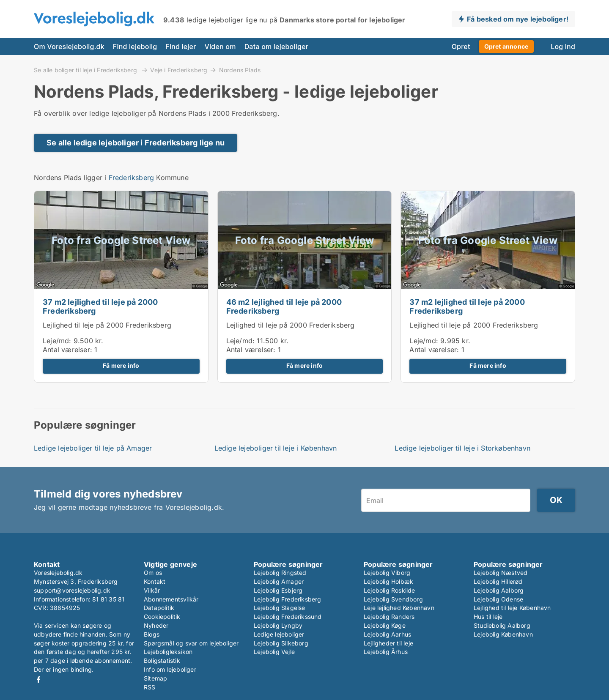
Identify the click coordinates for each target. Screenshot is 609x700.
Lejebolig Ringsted (280, 573)
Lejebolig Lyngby (278, 625)
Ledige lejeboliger (279, 634)
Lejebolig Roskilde (390, 590)
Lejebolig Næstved (501, 573)
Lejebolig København (503, 634)
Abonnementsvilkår (171, 599)
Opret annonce (506, 46)
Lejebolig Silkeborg (281, 643)
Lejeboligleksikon (168, 652)
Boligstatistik (162, 660)
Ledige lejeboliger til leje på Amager (93, 448)
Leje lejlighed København (399, 608)
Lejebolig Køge (385, 625)
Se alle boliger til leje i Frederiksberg (86, 70)
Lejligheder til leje (388, 643)
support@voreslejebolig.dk (72, 590)
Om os (153, 573)
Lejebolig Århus (386, 652)
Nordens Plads (240, 70)
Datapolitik (159, 608)
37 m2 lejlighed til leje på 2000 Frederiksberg (100, 306)
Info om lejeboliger (170, 669)
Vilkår (152, 590)
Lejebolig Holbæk (388, 581)
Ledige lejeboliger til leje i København (276, 448)
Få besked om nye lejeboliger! (518, 19)
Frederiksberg (132, 178)
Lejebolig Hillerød (498, 581)
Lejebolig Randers (389, 617)
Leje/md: (58, 341)
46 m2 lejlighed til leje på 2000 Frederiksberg (284, 306)
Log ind (563, 46)
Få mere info (121, 366)
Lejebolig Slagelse (280, 608)
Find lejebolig (135, 46)
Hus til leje (488, 617)
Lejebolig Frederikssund (288, 617)
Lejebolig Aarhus (387, 634)
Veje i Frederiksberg (179, 70)
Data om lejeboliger (276, 46)
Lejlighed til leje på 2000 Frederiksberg (107, 325)
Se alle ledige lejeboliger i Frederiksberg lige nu (136, 143)
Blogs (152, 634)
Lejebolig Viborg (387, 573)
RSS (150, 687)
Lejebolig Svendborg (393, 599)
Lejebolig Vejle (274, 652)
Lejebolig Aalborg (499, 590)
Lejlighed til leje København (512, 608)
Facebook (38, 679)
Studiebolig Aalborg (502, 625)
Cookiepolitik (162, 617)
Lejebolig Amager (279, 581)
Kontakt (155, 581)
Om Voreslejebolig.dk (69, 46)
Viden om (220, 46)
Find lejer (181, 46)
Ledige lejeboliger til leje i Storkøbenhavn (462, 448)
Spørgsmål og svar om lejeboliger (191, 643)
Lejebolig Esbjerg (278, 590)
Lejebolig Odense (498, 599)
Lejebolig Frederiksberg (288, 599)
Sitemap (155, 678)
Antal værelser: (67, 350)
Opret (461, 46)
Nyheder (156, 625)
